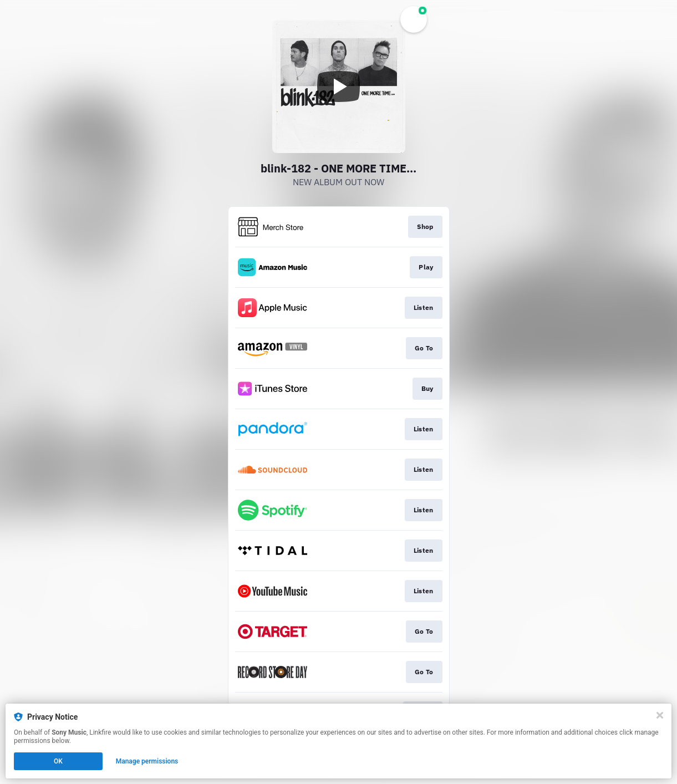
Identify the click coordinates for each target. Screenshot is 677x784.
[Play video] (339, 86)
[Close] (660, 715)
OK (58, 761)
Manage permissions (147, 761)
